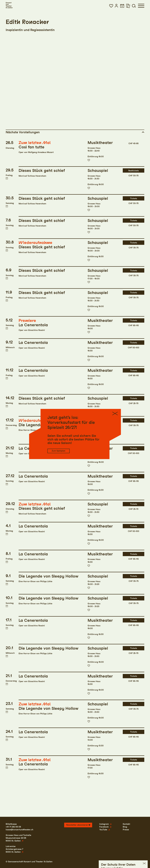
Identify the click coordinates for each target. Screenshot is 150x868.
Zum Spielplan (59, 451)
